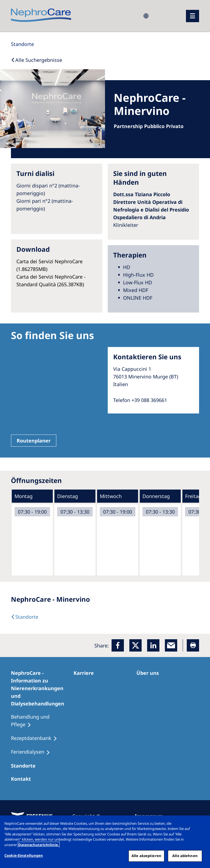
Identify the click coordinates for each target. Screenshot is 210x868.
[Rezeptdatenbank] (37, 738)
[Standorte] (22, 44)
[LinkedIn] (153, 645)
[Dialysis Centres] (25, 617)
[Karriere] (86, 673)
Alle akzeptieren (146, 856)
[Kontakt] (23, 779)
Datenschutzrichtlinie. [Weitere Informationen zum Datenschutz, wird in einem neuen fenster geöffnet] (39, 845)
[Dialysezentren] (26, 766)
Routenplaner (34, 441)
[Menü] (192, 16)
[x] (135, 645)
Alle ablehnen (185, 856)
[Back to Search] (37, 60)
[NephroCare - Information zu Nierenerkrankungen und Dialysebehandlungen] (42, 688)
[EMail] (171, 645)
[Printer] (193, 645)
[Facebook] (118, 645)
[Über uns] (150, 673)
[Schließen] (201, 824)
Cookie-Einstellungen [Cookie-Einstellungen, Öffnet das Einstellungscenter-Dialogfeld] (24, 855)
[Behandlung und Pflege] (42, 721)
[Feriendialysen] (33, 752)
